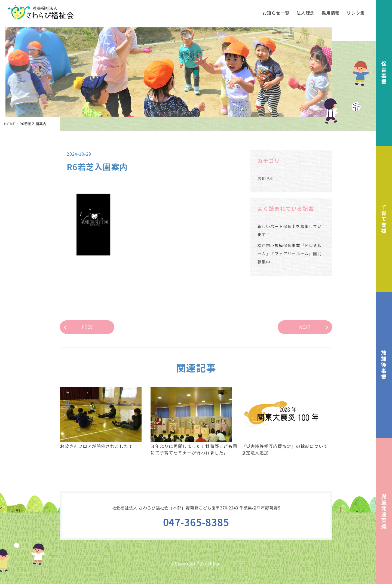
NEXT (305, 327)
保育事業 (384, 73)
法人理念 (306, 13)
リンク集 (356, 13)
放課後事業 (384, 365)
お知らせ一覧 (276, 13)
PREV (87, 327)
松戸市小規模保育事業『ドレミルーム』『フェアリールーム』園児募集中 (289, 254)
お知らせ (266, 179)
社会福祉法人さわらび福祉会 (41, 13)
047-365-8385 (196, 522)
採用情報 (331, 13)
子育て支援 (384, 219)
